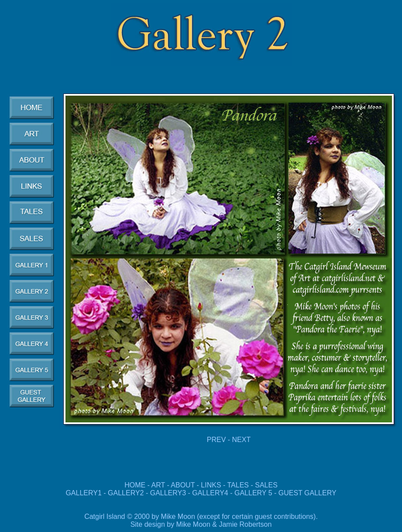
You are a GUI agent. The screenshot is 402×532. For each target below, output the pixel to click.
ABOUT (183, 485)
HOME (135, 485)
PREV (216, 440)
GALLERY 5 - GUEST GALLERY (285, 493)
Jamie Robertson (245, 524)
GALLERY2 (126, 493)
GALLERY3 (168, 493)
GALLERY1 (83, 493)
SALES (266, 485)
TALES (238, 485)
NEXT (242, 440)
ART (158, 485)
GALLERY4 (210, 493)
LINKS (211, 485)
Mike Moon (193, 524)
